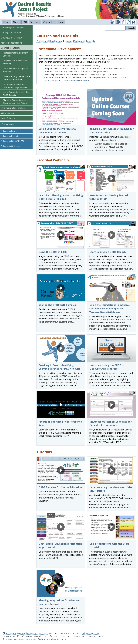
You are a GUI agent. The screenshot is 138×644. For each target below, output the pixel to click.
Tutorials (90, 41)
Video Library (8, 113)
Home (7, 22)
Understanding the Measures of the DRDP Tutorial (18, 78)
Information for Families (14, 108)
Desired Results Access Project (34, 633)
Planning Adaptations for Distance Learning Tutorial (16, 101)
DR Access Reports (11, 136)
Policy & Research (10, 118)
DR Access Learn (10, 131)
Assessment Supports (12, 43)
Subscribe (35, 22)
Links (61, 22)
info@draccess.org (91, 633)
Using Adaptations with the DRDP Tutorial (17, 93)
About (16, 22)
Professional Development (49, 41)
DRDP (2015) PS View (12, 33)
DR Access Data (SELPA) (13, 141)
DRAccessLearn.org (91, 66)
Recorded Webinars (74, 41)
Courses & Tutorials (11, 48)
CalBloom (10, 125)
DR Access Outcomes (12, 146)
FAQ (25, 22)
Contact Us (49, 22)
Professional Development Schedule (16, 54)
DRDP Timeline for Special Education (16, 70)
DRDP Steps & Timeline (13, 28)
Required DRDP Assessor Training (16, 62)
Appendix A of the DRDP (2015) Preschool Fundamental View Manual (85, 79)
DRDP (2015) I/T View (12, 38)
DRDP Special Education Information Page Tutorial (16, 86)
